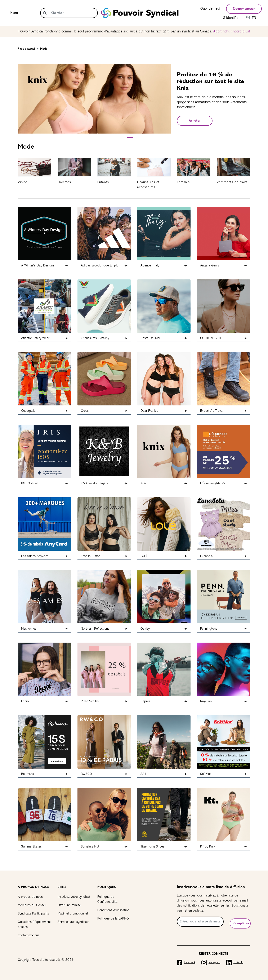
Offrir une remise (69, 905)
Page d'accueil (27, 49)
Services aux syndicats (73, 922)
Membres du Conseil (32, 905)
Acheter (195, 121)
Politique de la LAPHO (113, 919)
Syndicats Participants (33, 914)
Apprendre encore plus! (231, 32)
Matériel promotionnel (73, 914)
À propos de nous (30, 897)
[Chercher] (73, 13)
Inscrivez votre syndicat (74, 897)
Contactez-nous (29, 935)
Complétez (241, 923)
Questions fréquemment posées (34, 925)
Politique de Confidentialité (107, 899)
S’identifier (231, 18)
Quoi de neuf (210, 9)
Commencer (244, 9)
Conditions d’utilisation (113, 910)
